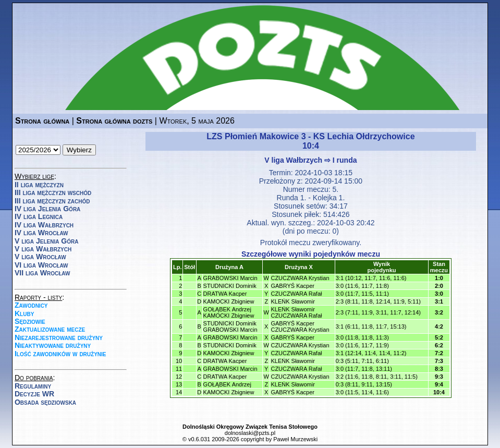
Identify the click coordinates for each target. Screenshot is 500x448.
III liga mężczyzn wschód (53, 192)
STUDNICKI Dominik (230, 286)
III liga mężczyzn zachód (52, 201)
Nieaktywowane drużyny (53, 345)
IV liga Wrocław (41, 233)
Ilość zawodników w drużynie (60, 354)
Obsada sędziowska (45, 402)
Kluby (24, 313)
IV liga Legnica (39, 216)
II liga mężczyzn (39, 185)
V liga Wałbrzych (43, 249)
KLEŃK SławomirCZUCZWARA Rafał (296, 312)
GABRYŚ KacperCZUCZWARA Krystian (300, 326)
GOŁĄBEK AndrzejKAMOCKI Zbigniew (229, 312)
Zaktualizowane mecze (50, 329)
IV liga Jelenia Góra (47, 209)
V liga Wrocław (40, 257)
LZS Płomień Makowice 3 (256, 136)
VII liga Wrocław (42, 273)
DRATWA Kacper (225, 294)
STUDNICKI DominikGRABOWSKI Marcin (230, 326)
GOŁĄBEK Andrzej (227, 384)
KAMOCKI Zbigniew (229, 301)
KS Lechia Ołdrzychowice (364, 136)
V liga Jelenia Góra (46, 241)
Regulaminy (33, 386)
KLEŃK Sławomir (292, 301)
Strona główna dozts (114, 121)
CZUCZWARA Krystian (300, 278)
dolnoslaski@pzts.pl (250, 433)
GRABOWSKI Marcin (230, 278)
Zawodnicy (31, 305)
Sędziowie (30, 321)
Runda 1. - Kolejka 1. (311, 198)
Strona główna (42, 121)
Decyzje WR (34, 394)
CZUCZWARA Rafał (296, 294)
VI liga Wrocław (41, 265)
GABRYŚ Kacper (292, 286)
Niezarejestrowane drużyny (59, 337)
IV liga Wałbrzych (44, 225)
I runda (345, 160)
